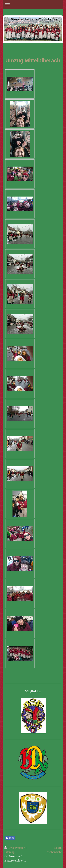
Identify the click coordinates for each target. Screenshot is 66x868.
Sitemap (10, 852)
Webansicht (54, 852)
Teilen (10, 838)
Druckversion (15, 848)
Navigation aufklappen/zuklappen (33, 5)
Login (58, 848)
